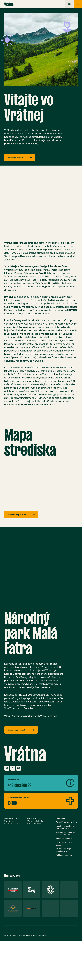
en (69, 4)
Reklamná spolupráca (65, 855)
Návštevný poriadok (21, 730)
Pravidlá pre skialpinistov (67, 822)
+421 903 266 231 (20, 784)
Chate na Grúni (41, 347)
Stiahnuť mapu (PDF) (21, 515)
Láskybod (12, 334)
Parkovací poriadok (64, 839)
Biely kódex (61, 818)
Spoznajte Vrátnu (20, 158)
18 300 (12, 802)
